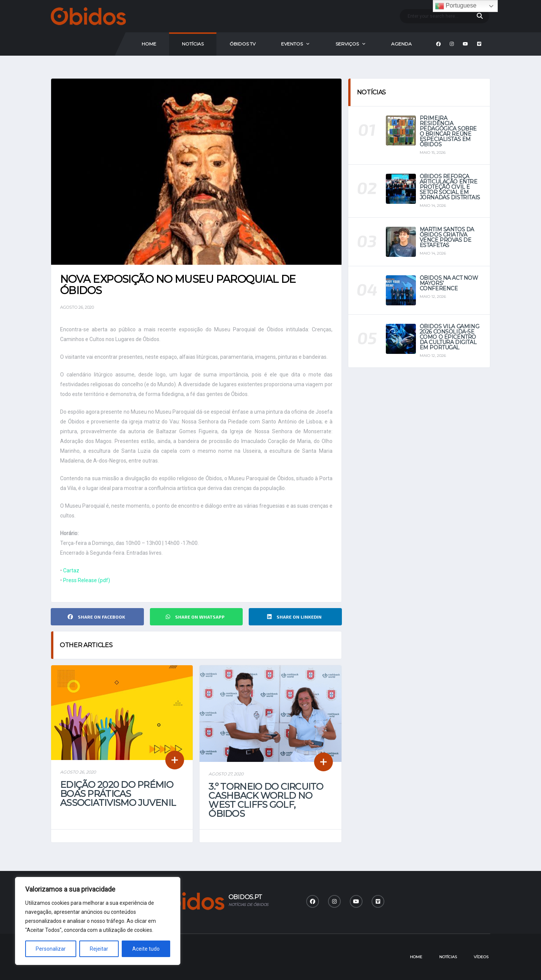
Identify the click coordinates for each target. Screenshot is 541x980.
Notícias (193, 44)
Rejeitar (99, 949)
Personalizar (51, 949)
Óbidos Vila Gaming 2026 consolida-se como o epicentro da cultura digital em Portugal (449, 337)
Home (149, 44)
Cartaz (71, 570)
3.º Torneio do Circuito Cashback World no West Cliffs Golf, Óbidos (266, 800)
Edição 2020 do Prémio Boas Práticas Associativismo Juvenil (118, 794)
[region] (98, 921)
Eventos (292, 44)
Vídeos (481, 957)
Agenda (401, 44)
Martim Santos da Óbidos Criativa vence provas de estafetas (447, 237)
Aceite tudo (146, 949)
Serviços (347, 44)
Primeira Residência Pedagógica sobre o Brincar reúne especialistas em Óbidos (448, 131)
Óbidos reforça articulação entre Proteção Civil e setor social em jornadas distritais (450, 187)
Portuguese (456, 6)
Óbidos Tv (243, 44)
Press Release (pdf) (87, 580)
